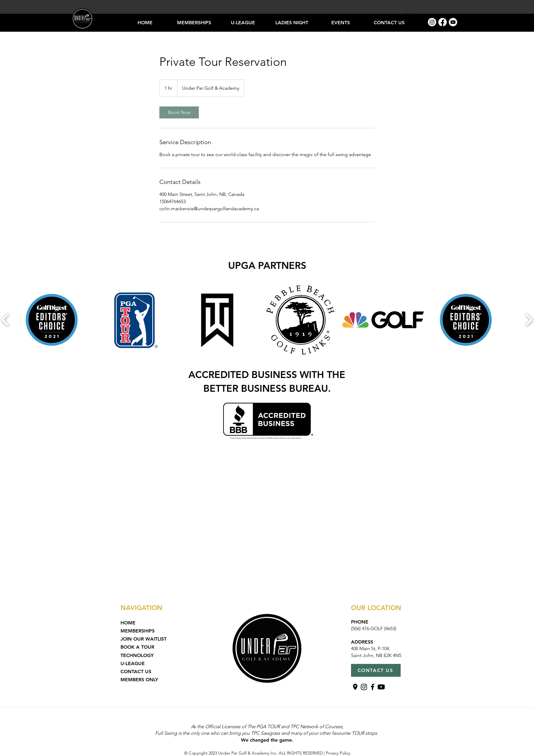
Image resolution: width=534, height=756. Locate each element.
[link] (179, 112)
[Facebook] (443, 22)
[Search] (407, 16)
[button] (292, 23)
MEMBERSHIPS (138, 631)
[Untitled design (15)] (355, 687)
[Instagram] (432, 22)
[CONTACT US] (376, 670)
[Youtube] (453, 22)
